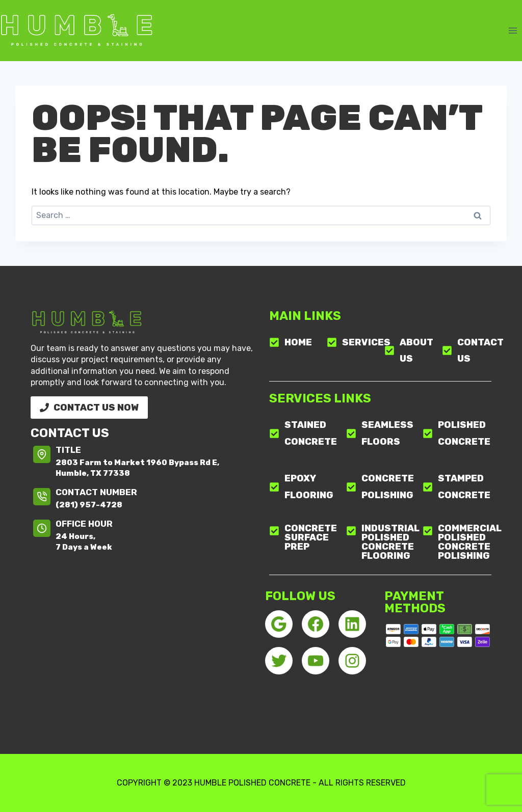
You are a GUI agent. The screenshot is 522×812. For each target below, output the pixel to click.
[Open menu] (513, 30)
